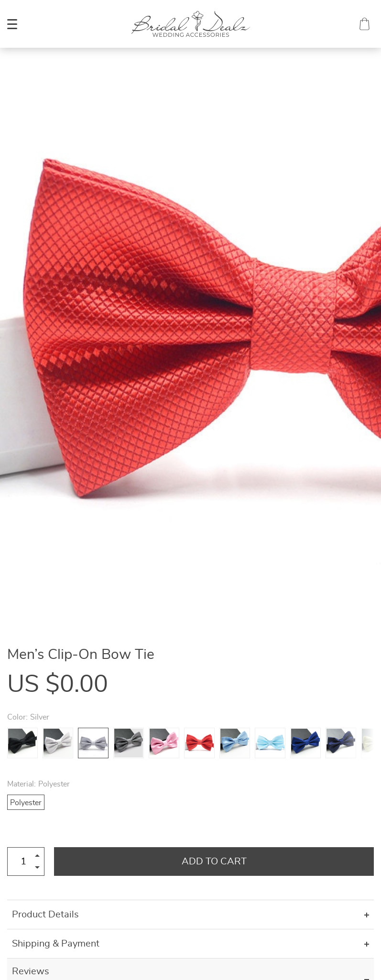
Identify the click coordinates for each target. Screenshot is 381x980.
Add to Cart (214, 862)
